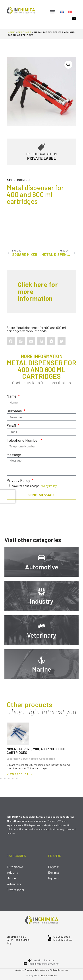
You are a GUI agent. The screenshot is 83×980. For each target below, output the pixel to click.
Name (12, 396)
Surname (15, 411)
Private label (15, 890)
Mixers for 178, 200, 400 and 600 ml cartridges (36, 751)
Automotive (42, 567)
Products (24, 32)
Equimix (54, 878)
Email (12, 425)
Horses (33, 758)
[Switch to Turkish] (70, 12)
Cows (24, 758)
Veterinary (42, 635)
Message (14, 455)
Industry (42, 601)
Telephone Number (23, 440)
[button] (52, 12)
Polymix (53, 867)
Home (11, 32)
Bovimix (54, 872)
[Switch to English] (62, 12)
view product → (19, 774)
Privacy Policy (19, 480)
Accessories (18, 180)
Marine (42, 669)
